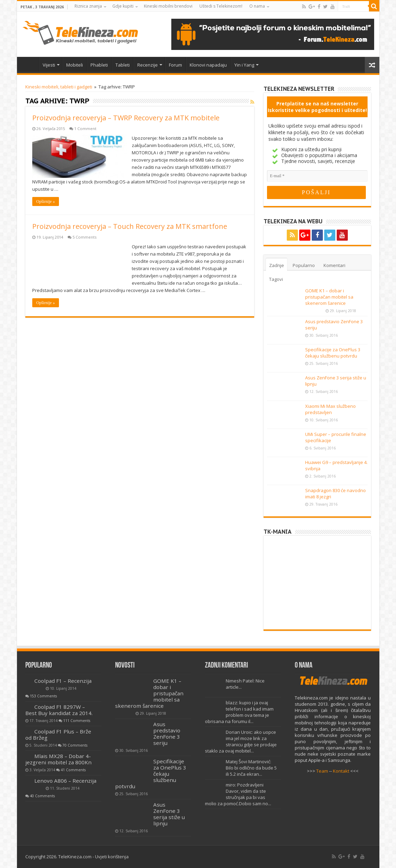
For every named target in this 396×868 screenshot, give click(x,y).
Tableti (123, 65)
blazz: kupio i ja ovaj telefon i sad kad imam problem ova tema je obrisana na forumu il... (239, 712)
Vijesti (49, 65)
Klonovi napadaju (208, 65)
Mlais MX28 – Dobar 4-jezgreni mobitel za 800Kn (58, 759)
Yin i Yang (244, 65)
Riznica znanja (88, 6)
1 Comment (85, 128)
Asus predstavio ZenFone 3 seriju (167, 733)
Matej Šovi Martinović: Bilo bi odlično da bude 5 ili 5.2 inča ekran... (251, 768)
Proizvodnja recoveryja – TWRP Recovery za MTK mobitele (126, 118)
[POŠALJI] (316, 192)
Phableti (99, 65)
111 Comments (77, 721)
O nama (257, 6)
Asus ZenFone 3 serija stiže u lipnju (169, 814)
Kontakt (341, 771)
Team (322, 771)
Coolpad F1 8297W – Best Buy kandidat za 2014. (59, 710)
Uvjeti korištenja (112, 857)
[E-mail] (317, 176)
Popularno (304, 265)
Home (29, 64)
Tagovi (276, 279)
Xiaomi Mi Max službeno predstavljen (330, 409)
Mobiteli (75, 65)
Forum (175, 65)
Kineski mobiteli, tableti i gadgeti (59, 87)
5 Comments (84, 237)
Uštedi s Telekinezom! (221, 6)
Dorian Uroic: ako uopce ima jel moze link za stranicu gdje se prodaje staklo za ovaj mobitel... (241, 741)
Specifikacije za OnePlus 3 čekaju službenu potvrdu (333, 353)
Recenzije (148, 65)
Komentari (334, 265)
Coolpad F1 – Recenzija (63, 681)
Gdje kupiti (123, 6)
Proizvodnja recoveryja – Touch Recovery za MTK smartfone (130, 226)
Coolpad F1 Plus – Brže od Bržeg (58, 734)
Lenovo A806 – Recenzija (65, 781)
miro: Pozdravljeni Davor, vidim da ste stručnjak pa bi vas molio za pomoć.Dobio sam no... (238, 794)
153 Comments (43, 696)
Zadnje (277, 265)
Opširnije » (46, 201)
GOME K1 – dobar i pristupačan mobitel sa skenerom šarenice (329, 297)
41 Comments (73, 770)
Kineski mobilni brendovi (168, 6)
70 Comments (75, 745)
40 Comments (42, 796)
